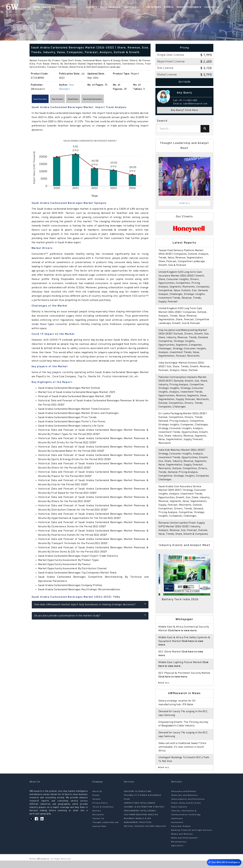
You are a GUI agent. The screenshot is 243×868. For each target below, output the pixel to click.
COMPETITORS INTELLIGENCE (140, 811)
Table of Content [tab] (72, 100)
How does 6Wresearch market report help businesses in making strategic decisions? (90, 606)
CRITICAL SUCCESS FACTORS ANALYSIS (145, 834)
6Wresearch (43, 866)
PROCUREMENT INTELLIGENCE (140, 818)
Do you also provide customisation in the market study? (90, 617)
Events (175, 7)
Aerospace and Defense (184, 799)
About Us (75, 7)
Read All (164, 690)
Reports (104, 7)
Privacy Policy (100, 811)
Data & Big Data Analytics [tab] (126, 100)
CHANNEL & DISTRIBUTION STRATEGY (144, 814)
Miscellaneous (179, 849)
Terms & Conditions (103, 814)
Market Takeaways (195, 7)
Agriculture (177, 853)
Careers (97, 807)
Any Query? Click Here (185, 110)
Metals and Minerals (182, 842)
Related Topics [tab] (96, 100)
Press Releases (123, 7)
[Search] (205, 129)
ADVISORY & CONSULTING (138, 799)
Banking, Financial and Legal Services (192, 838)
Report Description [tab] (45, 100)
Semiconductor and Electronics (188, 807)
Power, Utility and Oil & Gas (186, 811)
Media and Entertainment (185, 845)
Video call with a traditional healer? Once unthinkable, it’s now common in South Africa (183, 754)
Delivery (97, 818)
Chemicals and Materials (185, 803)
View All (185, 203)
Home (62, 7)
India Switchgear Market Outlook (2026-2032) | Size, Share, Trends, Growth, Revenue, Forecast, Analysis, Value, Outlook (184, 370)
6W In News (160, 7)
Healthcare (177, 826)
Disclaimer (98, 822)
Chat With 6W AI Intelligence (224, 863)
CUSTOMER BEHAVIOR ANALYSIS (141, 822)
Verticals (143, 7)
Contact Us (218, 7)
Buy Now (185, 82)
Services (90, 7)
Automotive (177, 830)
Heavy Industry (179, 814)
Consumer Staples (181, 834)
